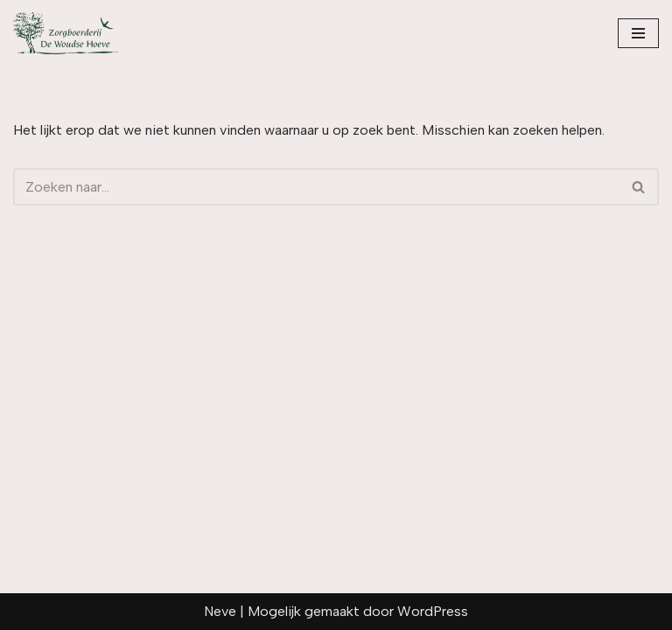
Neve (220, 611)
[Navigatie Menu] (638, 33)
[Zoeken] (316, 187)
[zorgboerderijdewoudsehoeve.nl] (66, 33)
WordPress (433, 611)
